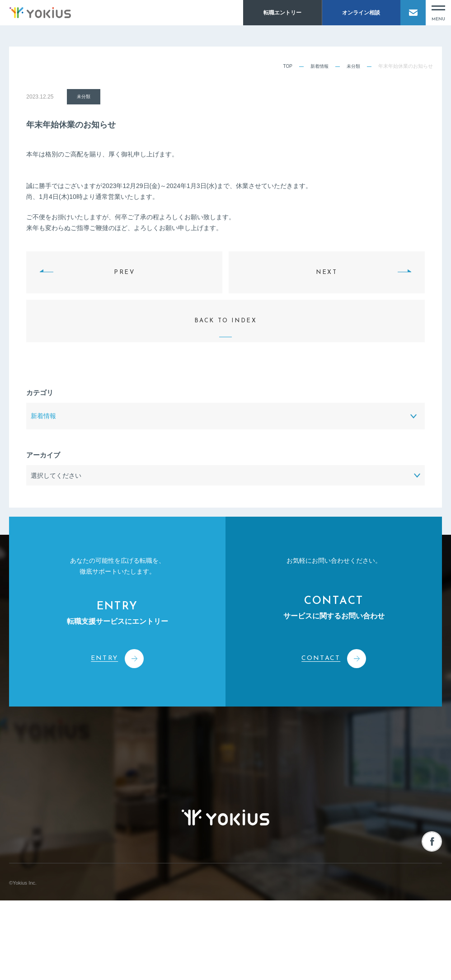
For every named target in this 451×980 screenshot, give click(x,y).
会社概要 (19, 783)
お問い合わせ (389, 748)
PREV (124, 271)
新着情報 (317, 66)
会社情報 (21, 748)
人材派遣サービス (150, 783)
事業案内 (141, 748)
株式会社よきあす (225, 887)
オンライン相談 (361, 13)
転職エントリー (282, 13)
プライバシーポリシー (417, 962)
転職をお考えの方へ (277, 808)
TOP (284, 66)
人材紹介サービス (150, 766)
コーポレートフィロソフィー (41, 766)
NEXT (327, 271)
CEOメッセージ (27, 800)
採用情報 (263, 828)
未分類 (353, 66)
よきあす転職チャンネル (283, 788)
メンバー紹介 (24, 817)
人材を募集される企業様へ (407, 768)
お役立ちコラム (271, 768)
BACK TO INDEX (226, 309)
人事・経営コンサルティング (162, 800)
